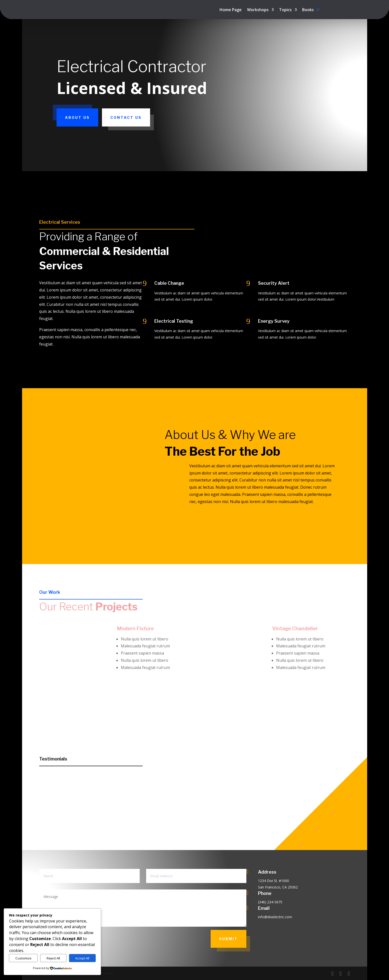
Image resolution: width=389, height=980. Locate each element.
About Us (77, 117)
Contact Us (126, 117)
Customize (23, 958)
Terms (108, 973)
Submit (228, 939)
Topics (285, 10)
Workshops (258, 10)
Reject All (53, 958)
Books (308, 10)
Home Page (231, 10)
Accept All (82, 958)
